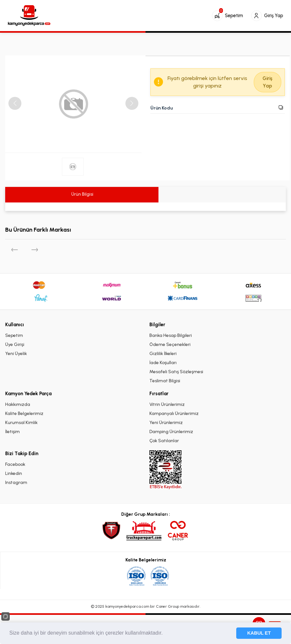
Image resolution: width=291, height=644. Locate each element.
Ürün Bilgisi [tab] (82, 194)
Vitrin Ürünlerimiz (167, 404)
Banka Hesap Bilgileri (171, 335)
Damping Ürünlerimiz (171, 432)
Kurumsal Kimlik (21, 423)
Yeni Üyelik (16, 354)
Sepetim (14, 335)
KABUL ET (259, 633)
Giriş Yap (267, 82)
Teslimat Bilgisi (165, 381)
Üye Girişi (15, 345)
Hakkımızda (18, 404)
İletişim (12, 432)
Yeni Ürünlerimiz (166, 423)
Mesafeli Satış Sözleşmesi (176, 372)
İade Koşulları (163, 363)
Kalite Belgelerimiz (24, 414)
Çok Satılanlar (164, 441)
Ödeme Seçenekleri (170, 345)
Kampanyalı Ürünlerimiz (174, 414)
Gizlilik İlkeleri (163, 354)
